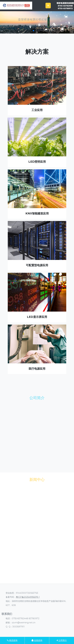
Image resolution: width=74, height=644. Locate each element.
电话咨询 (12, 640)
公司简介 (62, 640)
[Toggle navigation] (48, 6)
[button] (33, 31)
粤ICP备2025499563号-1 (28, 597)
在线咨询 (37, 640)
